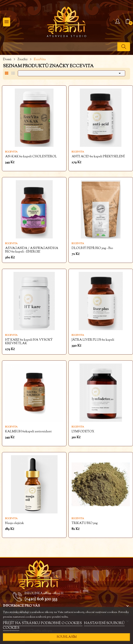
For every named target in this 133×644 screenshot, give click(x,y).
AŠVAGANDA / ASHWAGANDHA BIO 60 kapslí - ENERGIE (32, 250)
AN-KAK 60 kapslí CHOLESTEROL (31, 157)
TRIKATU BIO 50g (85, 523)
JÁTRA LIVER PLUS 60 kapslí (93, 340)
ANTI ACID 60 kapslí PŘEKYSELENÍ (98, 157)
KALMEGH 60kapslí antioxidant (28, 432)
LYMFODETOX (83, 432)
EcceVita (11, 152)
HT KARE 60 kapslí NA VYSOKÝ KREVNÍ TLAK (29, 342)
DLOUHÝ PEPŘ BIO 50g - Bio (92, 248)
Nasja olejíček (14, 523)
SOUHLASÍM (67, 637)
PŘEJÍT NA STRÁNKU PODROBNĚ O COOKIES (43, 623)
